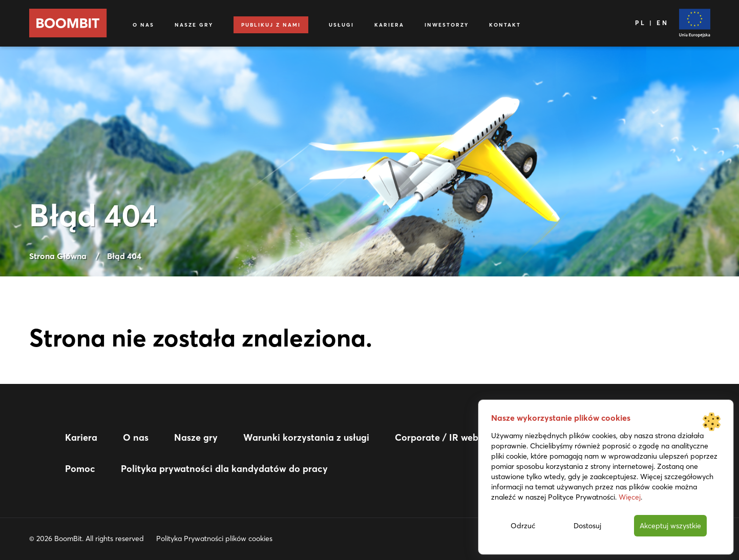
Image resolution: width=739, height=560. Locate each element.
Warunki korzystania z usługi (306, 437)
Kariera (389, 25)
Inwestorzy (447, 25)
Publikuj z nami (271, 25)
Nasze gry (194, 25)
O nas (143, 25)
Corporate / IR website (444, 437)
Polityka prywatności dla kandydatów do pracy (224, 469)
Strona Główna (58, 256)
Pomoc (80, 469)
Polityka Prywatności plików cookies (214, 539)
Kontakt (505, 25)
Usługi (341, 25)
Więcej (630, 497)
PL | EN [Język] (652, 23)
